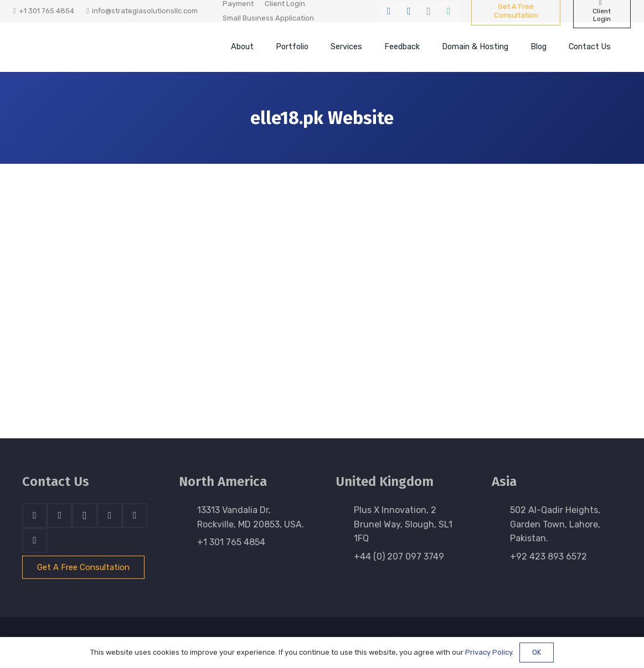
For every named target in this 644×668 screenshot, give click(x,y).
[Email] (35, 540)
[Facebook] (389, 11)
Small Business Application (268, 18)
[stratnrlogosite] (97, 47)
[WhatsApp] (449, 11)
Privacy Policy (489, 652)
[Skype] (110, 516)
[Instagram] (429, 11)
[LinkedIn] (409, 11)
